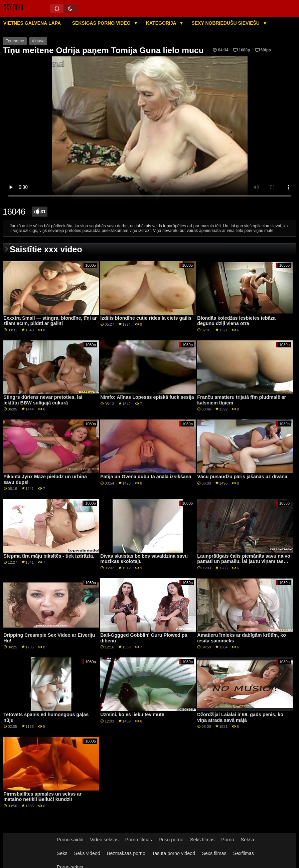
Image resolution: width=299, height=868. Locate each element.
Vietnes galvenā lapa (32, 23)
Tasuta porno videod (174, 853)
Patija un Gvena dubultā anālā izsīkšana (146, 477)
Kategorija (162, 23)
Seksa (248, 840)
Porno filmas (139, 840)
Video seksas (104, 840)
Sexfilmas (244, 853)
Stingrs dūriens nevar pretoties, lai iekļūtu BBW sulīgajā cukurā (43, 400)
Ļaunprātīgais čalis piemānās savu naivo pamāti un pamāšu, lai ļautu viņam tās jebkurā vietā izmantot (244, 561)
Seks (62, 853)
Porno (228, 840)
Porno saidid (70, 840)
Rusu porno (171, 840)
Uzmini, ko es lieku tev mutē (132, 714)
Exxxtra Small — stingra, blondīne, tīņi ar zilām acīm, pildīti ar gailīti (50, 321)
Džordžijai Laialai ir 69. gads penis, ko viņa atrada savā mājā (240, 717)
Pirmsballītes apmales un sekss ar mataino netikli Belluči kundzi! (42, 797)
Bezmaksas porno (126, 853)
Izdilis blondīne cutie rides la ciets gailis (146, 318)
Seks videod (87, 853)
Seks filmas (202, 840)
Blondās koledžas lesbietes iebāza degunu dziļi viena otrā (236, 321)
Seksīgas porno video (102, 23)
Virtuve (38, 41)
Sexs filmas (214, 853)
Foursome (15, 41)
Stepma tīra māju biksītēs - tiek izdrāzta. (49, 556)
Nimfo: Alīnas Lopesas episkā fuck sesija (147, 397)
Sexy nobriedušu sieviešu (226, 23)
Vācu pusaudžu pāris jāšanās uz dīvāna (242, 477)
